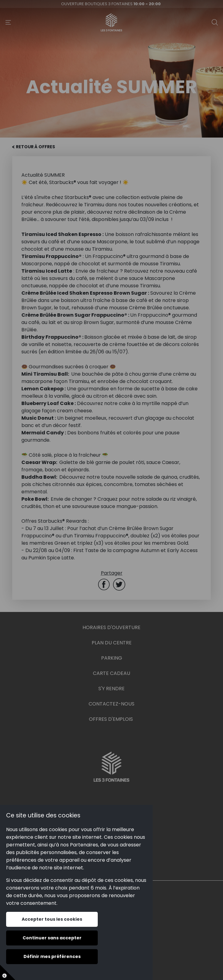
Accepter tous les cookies (52, 919)
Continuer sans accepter (52, 938)
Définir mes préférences (52, 956)
